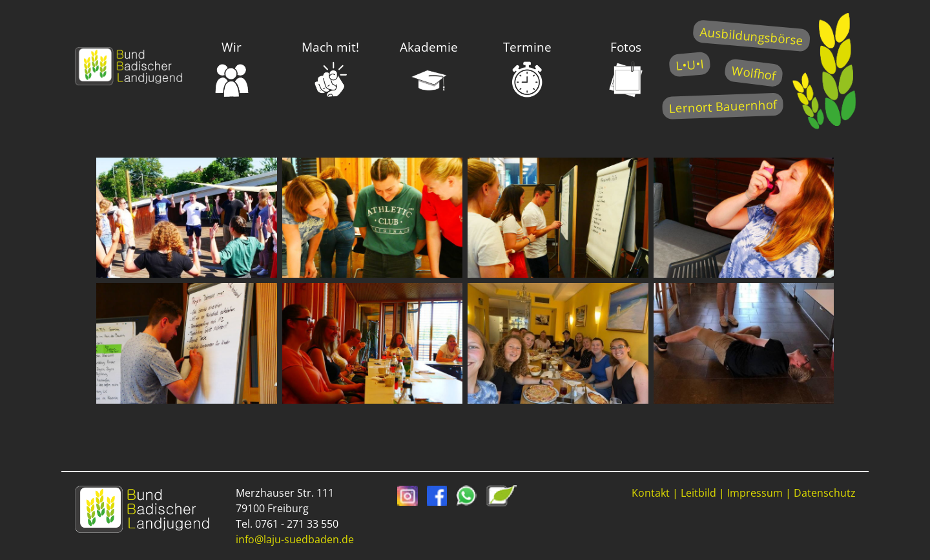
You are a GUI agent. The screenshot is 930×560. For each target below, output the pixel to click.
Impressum (755, 493)
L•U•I (689, 64)
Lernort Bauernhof (723, 106)
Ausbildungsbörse (751, 36)
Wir (232, 68)
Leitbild (698, 493)
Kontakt (651, 493)
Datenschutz (825, 493)
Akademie (429, 68)
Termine (527, 68)
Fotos (626, 68)
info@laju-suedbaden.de (295, 539)
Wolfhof (754, 73)
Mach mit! (330, 68)
